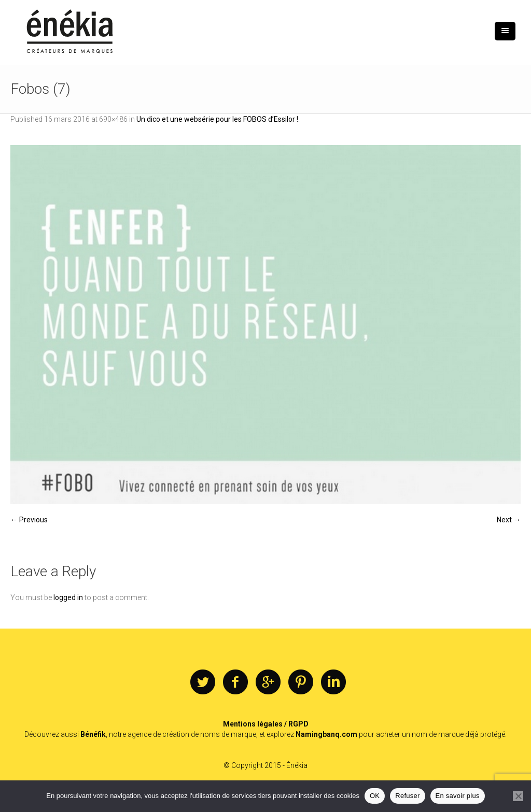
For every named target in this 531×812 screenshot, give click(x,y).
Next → (509, 520)
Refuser (407, 796)
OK (375, 796)
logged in (68, 597)
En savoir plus (458, 796)
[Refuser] (518, 796)
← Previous (29, 520)
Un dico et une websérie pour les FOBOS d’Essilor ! (217, 119)
